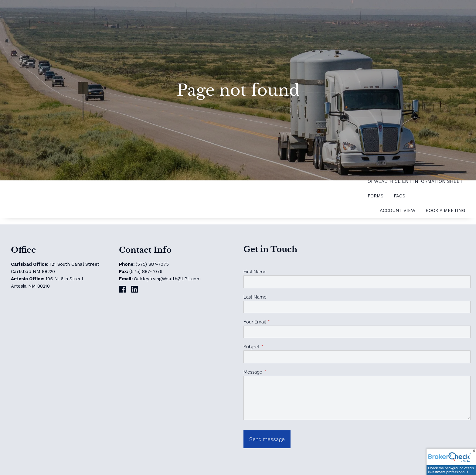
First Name (255, 272)
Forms (376, 196)
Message (275, 372)
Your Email (277, 322)
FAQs (399, 196)
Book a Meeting (445, 210)
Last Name (255, 297)
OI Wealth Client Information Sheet (415, 181)
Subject (273, 347)
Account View (398, 210)
